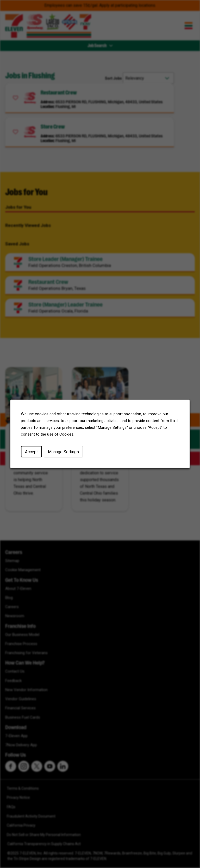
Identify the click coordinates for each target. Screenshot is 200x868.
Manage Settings (63, 452)
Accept (31, 452)
